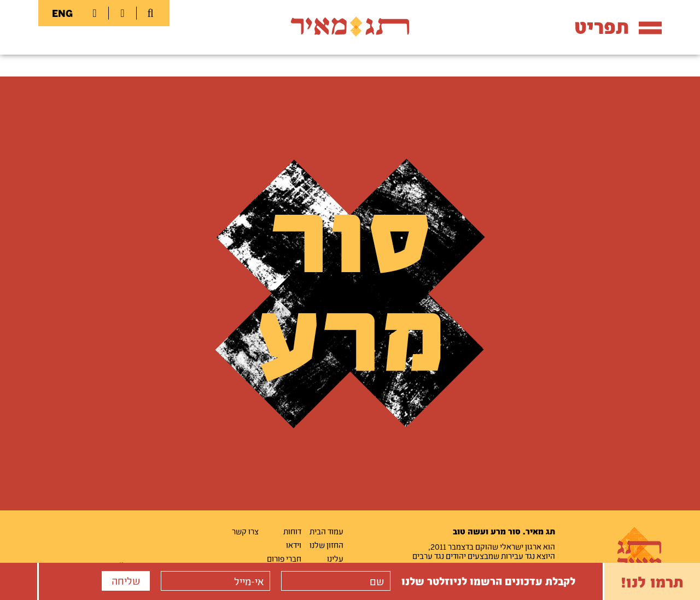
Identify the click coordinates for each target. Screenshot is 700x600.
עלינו (335, 558)
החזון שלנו (326, 545)
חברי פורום (284, 558)
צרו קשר (245, 531)
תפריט (618, 27)
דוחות (292, 531)
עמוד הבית (326, 531)
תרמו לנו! (652, 581)
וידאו (294, 545)
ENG (62, 13)
